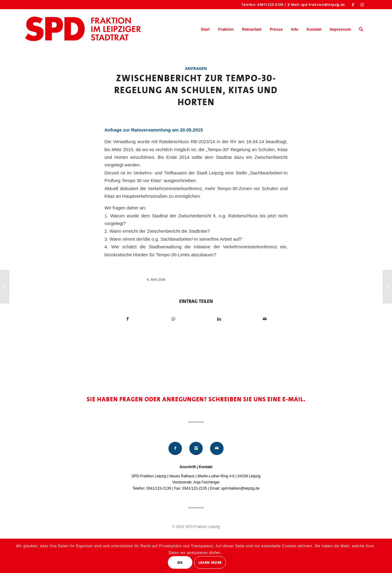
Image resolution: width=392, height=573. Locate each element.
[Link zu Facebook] (353, 5)
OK (180, 563)
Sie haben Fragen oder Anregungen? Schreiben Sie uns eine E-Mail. (196, 399)
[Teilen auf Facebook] (128, 319)
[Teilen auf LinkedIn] (219, 319)
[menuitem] (205, 29)
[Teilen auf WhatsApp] (173, 319)
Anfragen (196, 68)
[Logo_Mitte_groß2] (84, 29)
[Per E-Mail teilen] (265, 319)
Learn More (210, 563)
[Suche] (361, 29)
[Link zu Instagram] (362, 5)
